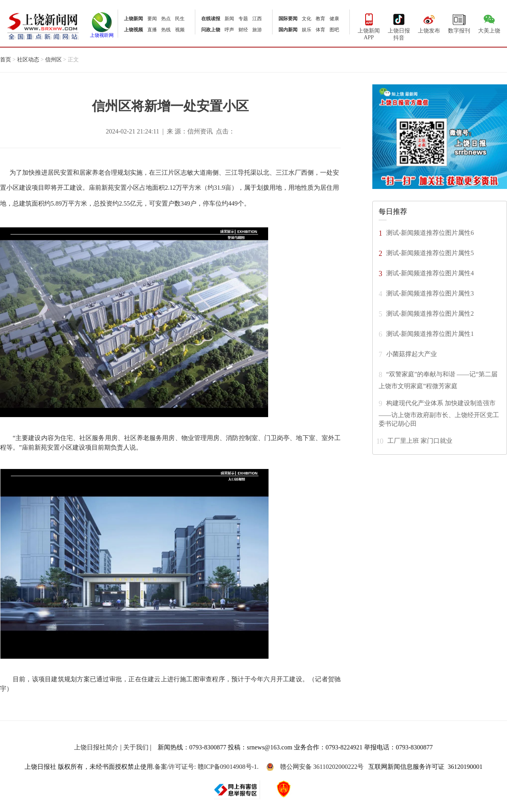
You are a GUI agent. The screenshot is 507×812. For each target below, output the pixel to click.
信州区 (53, 60)
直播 (152, 30)
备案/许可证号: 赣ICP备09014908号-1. (207, 767)
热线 (166, 30)
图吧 (334, 30)
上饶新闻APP (369, 26)
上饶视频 (133, 30)
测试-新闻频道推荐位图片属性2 (430, 313)
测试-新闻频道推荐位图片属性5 (430, 253)
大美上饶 (489, 23)
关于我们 (136, 747)
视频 (180, 30)
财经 (243, 30)
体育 (320, 30)
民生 (180, 19)
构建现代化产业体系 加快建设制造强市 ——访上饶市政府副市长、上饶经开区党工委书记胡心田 (439, 413)
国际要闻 (288, 19)
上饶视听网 (102, 33)
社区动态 (28, 60)
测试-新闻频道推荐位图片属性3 (430, 293)
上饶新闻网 (43, 26)
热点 (166, 19)
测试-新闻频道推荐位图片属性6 (430, 232)
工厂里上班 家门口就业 (420, 440)
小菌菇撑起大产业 (412, 354)
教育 (320, 19)
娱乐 (307, 30)
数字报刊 (459, 23)
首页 (6, 60)
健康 (334, 19)
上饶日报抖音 (399, 26)
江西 (257, 19)
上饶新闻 (133, 19)
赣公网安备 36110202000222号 (315, 767)
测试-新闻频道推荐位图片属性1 (430, 333)
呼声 (229, 30)
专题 (243, 19)
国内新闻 (288, 30)
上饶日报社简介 (96, 747)
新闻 (229, 19)
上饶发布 (429, 23)
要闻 (152, 19)
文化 (307, 19)
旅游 (257, 30)
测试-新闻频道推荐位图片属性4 (430, 273)
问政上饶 (211, 30)
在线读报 (211, 19)
